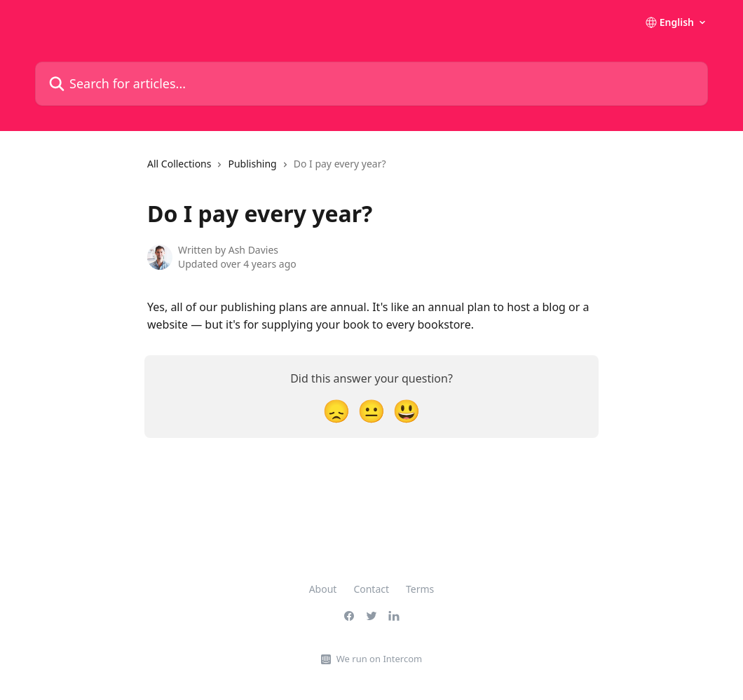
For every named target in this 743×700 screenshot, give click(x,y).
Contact (371, 589)
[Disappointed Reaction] (336, 410)
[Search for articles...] (371, 84)
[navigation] (267, 170)
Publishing (252, 164)
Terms (420, 589)
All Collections (179, 164)
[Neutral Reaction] (371, 410)
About (323, 589)
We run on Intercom (379, 659)
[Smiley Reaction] (407, 410)
